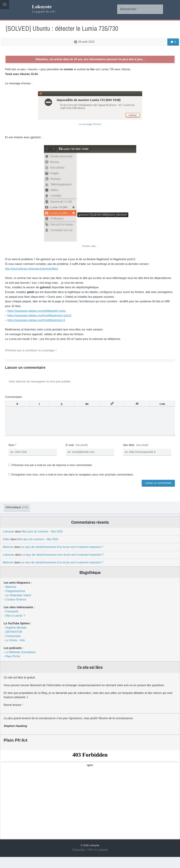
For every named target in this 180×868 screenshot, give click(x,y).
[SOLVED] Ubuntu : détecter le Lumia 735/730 (65, 30)
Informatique (20, 515)
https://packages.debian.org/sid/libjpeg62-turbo (38, 313)
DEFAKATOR (14, 643)
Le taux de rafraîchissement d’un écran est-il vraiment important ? (62, 558)
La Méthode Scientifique (21, 663)
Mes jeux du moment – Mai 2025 (42, 543)
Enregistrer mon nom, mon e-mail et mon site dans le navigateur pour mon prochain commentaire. (75, 482)
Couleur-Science (16, 611)
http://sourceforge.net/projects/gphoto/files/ (34, 270)
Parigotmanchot (15, 602)
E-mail (70, 452)
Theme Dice (79, 860)
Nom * (14, 452)
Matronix (8, 558)
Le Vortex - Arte (15, 651)
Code (161, 405)
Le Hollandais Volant (18, 606)
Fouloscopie (13, 647)
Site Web (128, 452)
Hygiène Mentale (16, 639)
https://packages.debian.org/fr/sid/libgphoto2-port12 (41, 317)
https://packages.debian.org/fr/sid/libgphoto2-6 (38, 322)
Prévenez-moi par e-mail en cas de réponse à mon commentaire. (53, 473)
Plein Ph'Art (13, 667)
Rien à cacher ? (15, 627)
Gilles (6, 550)
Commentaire (15, 399)
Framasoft (12, 622)
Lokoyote (42, 7)
